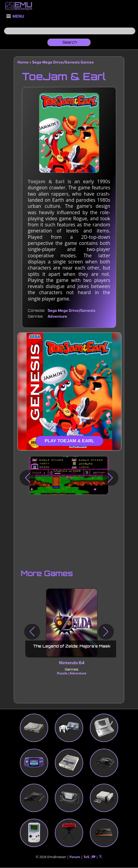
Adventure (57, 316)
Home (23, 62)
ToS (87, 857)
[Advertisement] (69, 531)
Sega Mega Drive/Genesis (71, 310)
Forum (75, 857)
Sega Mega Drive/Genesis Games (63, 62)
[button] (28, 478)
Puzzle (62, 673)
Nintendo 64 (72, 663)
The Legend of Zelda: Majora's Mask (72, 646)
